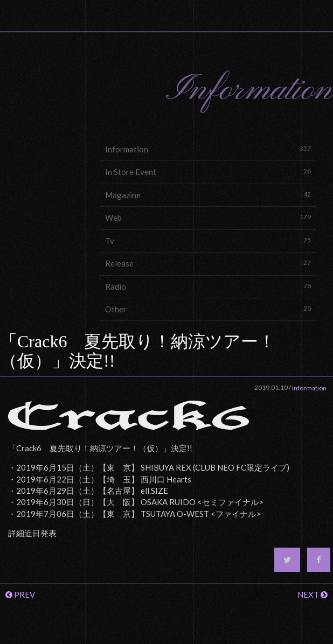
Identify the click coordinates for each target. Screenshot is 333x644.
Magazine (208, 195)
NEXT (313, 594)
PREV (20, 594)
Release (208, 263)
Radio (208, 286)
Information (208, 149)
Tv (208, 240)
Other (208, 309)
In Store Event (208, 171)
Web (208, 217)
